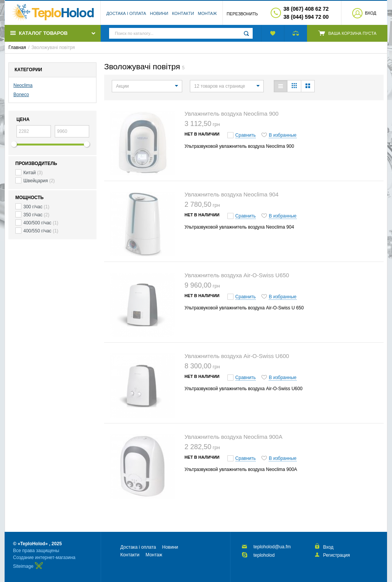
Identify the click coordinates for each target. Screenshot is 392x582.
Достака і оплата (126, 13)
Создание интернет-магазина (44, 557)
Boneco (21, 95)
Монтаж (207, 13)
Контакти (183, 13)
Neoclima (23, 85)
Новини (159, 13)
